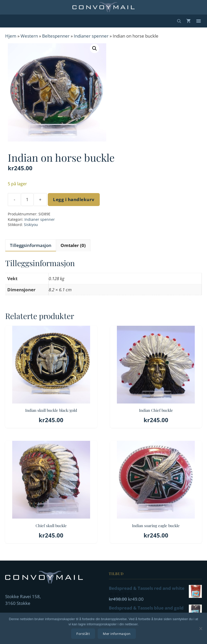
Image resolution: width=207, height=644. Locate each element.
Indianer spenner (91, 36)
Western (29, 36)
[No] (201, 628)
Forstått (83, 634)
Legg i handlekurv (74, 199)
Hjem (11, 36)
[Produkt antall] (27, 200)
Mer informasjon (117, 634)
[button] (95, 48)
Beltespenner (56, 36)
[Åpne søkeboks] (179, 21)
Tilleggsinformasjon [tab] (31, 245)
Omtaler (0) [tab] (73, 245)
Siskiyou (31, 225)
